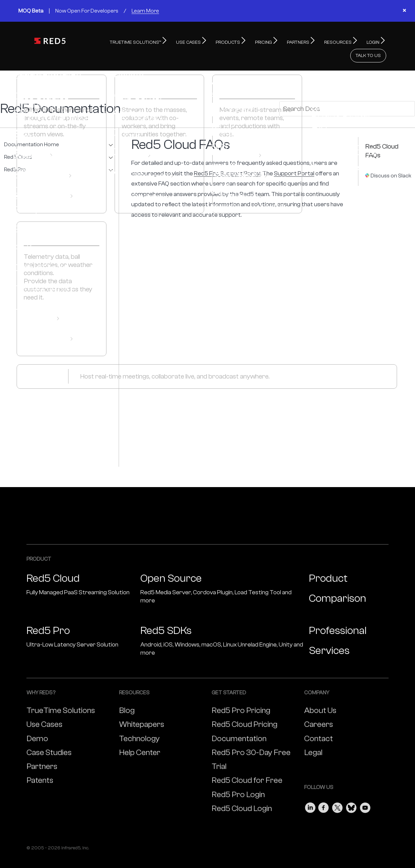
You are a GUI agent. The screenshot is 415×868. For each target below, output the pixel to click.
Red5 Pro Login (238, 780)
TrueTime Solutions (61, 696)
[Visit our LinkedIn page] (310, 791)
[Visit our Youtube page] (365, 791)
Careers (319, 709)
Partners (42, 751)
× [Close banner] (404, 11)
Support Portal (294, 159)
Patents (40, 765)
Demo (37, 724)
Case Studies (49, 738)
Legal (313, 738)
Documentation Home (32, 130)
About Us (320, 696)
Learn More (145, 11)
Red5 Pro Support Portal (227, 159)
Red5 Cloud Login (242, 794)
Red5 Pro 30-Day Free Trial (251, 745)
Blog (127, 696)
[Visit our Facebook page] (324, 791)
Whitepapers (142, 709)
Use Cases (44, 709)
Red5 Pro (15, 155)
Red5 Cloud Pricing (244, 709)
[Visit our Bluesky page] (351, 791)
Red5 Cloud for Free (247, 765)
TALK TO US (368, 41)
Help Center (140, 738)
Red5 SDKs (222, 626)
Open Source (222, 574)
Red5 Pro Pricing (241, 696)
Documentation (239, 724)
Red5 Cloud (18, 142)
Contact (319, 724)
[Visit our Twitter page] (337, 791)
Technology (139, 724)
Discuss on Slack (391, 161)
